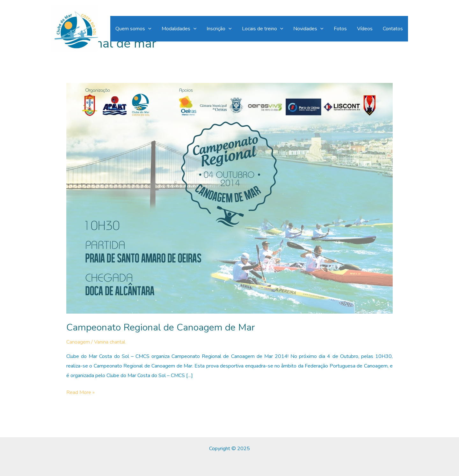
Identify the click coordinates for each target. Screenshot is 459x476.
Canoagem (78, 342)
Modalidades (179, 29)
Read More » (80, 393)
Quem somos (133, 29)
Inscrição (219, 29)
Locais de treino (263, 29)
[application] (148, 29)
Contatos (393, 29)
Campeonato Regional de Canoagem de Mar (161, 327)
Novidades (308, 29)
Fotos (340, 29)
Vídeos (365, 29)
